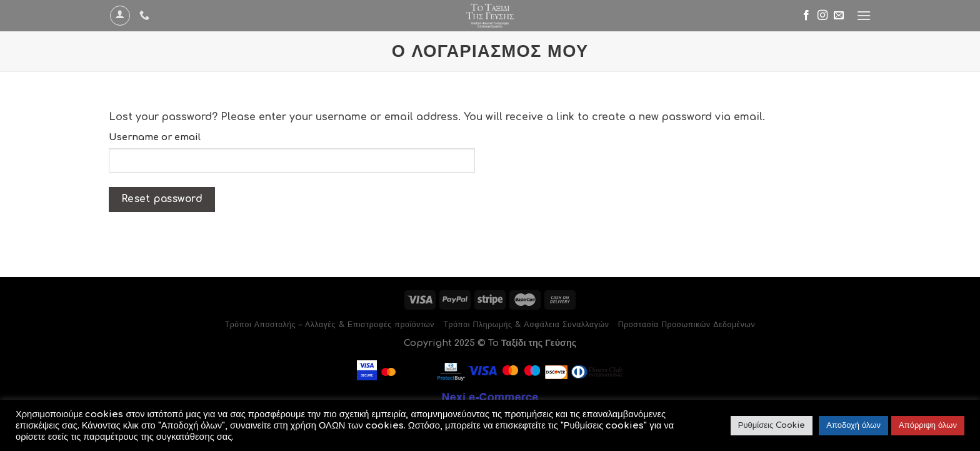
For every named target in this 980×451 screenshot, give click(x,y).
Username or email (155, 137)
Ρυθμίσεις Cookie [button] (772, 425)
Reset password (162, 199)
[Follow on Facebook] (806, 16)
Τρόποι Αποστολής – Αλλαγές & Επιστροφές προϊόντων (330, 325)
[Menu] (864, 15)
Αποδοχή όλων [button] (853, 425)
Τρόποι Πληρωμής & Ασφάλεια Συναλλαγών (526, 325)
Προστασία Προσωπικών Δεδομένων (687, 325)
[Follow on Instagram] (822, 16)
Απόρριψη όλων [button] (928, 425)
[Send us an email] (839, 16)
